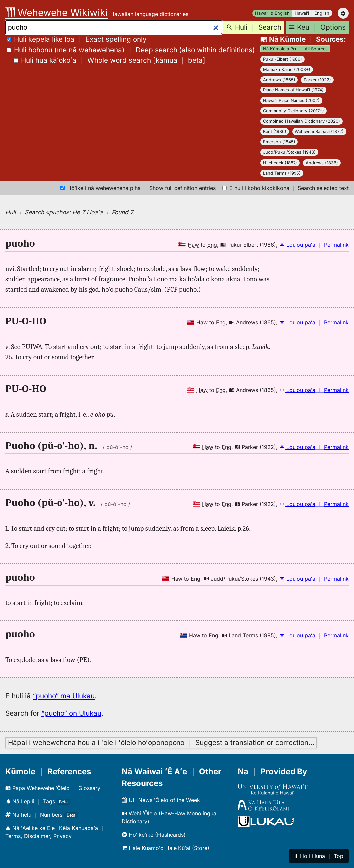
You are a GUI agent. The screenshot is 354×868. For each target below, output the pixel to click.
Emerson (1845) (279, 142)
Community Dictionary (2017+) (294, 111)
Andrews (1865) (279, 80)
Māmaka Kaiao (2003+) (287, 69)
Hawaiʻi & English (272, 13)
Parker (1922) (317, 80)
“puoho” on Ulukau (71, 713)
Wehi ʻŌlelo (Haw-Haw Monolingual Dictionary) (170, 817)
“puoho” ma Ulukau (64, 696)
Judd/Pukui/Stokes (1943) (289, 152)
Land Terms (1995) (282, 173)
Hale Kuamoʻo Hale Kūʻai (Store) (166, 848)
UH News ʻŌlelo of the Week (161, 800)
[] (110, 60)
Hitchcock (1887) (280, 163)
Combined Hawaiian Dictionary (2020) (301, 121)
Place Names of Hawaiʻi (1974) (293, 90)
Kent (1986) (275, 132)
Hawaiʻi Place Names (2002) (291, 101)
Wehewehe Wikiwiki (57, 12)
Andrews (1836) (322, 163)
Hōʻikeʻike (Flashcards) (154, 835)
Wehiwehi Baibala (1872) (319, 132)
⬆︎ (319, 856)
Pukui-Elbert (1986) (283, 59)
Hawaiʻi (302, 13)
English (322, 13)
